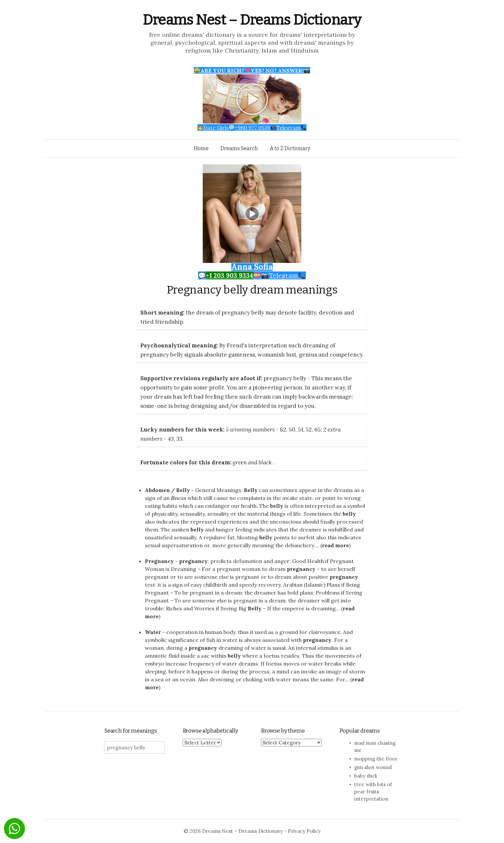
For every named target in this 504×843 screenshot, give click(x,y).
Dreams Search (239, 148)
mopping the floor (376, 759)
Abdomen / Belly (167, 490)
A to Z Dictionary (290, 148)
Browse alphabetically (210, 731)
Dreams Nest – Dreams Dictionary (252, 20)
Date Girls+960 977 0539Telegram (252, 128)
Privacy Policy (304, 831)
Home (201, 148)
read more (335, 545)
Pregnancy (159, 561)
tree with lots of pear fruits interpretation (373, 792)
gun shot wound (373, 767)
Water (153, 632)
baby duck (366, 776)
